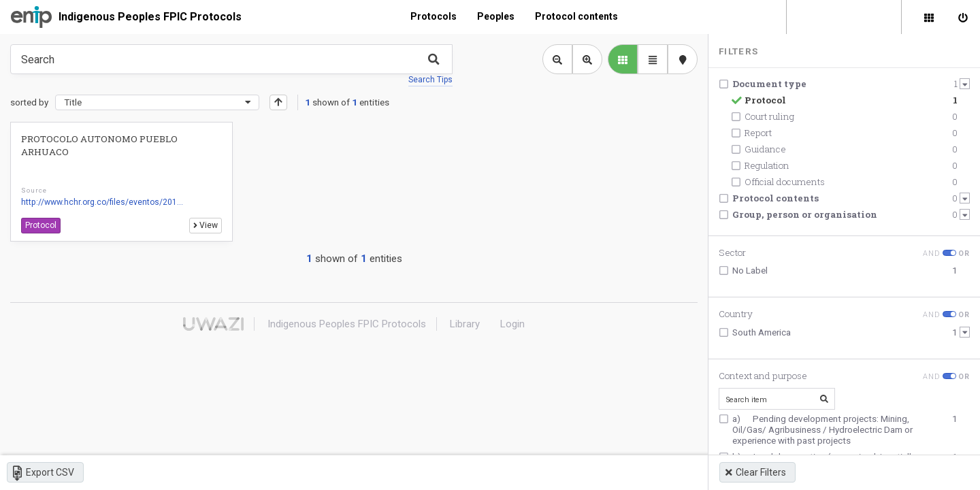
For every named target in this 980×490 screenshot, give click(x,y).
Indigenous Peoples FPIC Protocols (150, 17)
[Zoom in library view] (587, 59)
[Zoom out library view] (557, 59)
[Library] (929, 17)
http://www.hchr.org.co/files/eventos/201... (102, 202)
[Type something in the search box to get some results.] (231, 59)
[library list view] (623, 59)
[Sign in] (963, 17)
